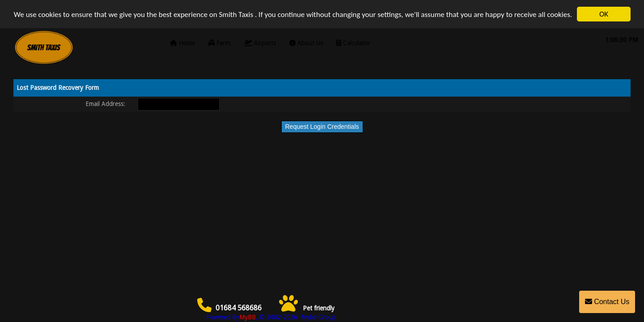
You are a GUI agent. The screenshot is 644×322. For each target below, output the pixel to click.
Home (182, 43)
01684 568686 (230, 308)
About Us (306, 43)
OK (604, 14)
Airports (260, 43)
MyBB (248, 317)
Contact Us (607, 302)
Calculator (353, 43)
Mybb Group (318, 317)
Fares (220, 43)
